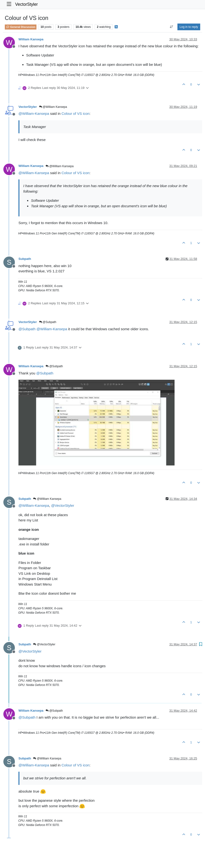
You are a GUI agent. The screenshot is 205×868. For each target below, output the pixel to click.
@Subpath (48, 322)
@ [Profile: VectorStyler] (63, 505)
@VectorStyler (44, 644)
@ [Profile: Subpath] (27, 329)
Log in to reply (189, 27)
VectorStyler (26, 4)
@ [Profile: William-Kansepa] (34, 113)
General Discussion (21, 27)
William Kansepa (31, 39)
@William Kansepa (53, 107)
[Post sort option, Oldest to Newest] (171, 27)
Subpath (25, 259)
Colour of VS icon (75, 113)
